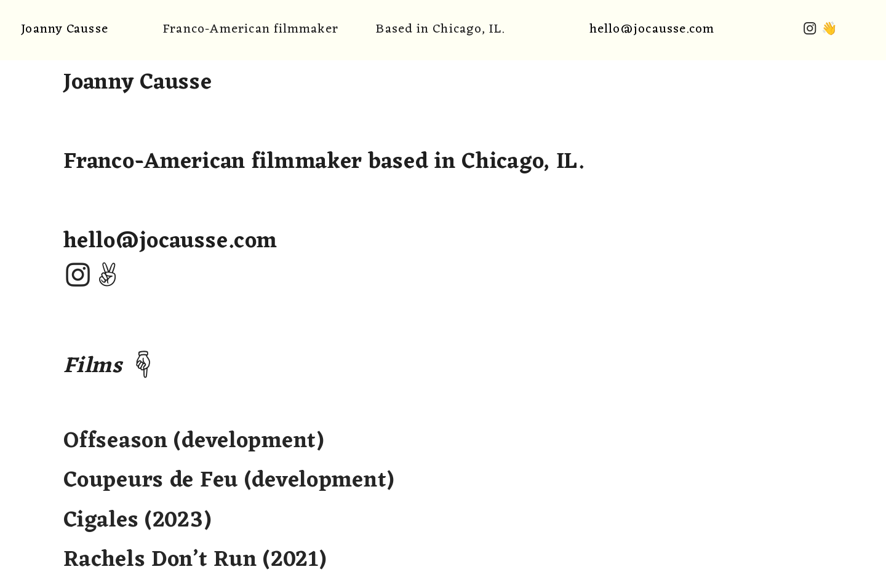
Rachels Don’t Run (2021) (195, 560)
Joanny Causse (64, 29)
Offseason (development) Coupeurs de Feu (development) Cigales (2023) (229, 481)
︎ (810, 29)
